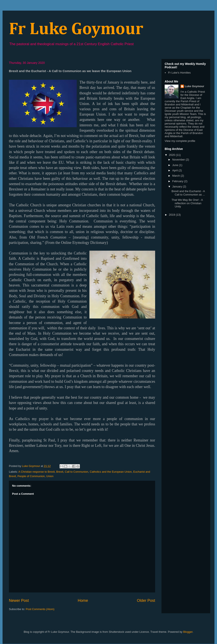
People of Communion (31, 476)
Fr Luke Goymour (76, 29)
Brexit (60, 472)
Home (83, 601)
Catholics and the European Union (111, 472)
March (177, 176)
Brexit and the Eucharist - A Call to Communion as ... (188, 193)
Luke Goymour (195, 86)
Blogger (188, 632)
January (178, 186)
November (179, 160)
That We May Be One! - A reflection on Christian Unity (187, 203)
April (175, 170)
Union (50, 476)
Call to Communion (77, 472)
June (176, 165)
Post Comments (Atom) (40, 609)
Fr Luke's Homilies (179, 73)
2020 (172, 155)
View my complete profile (180, 141)
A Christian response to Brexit (37, 472)
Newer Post (19, 601)
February (178, 181)
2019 (172, 215)
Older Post (146, 601)
